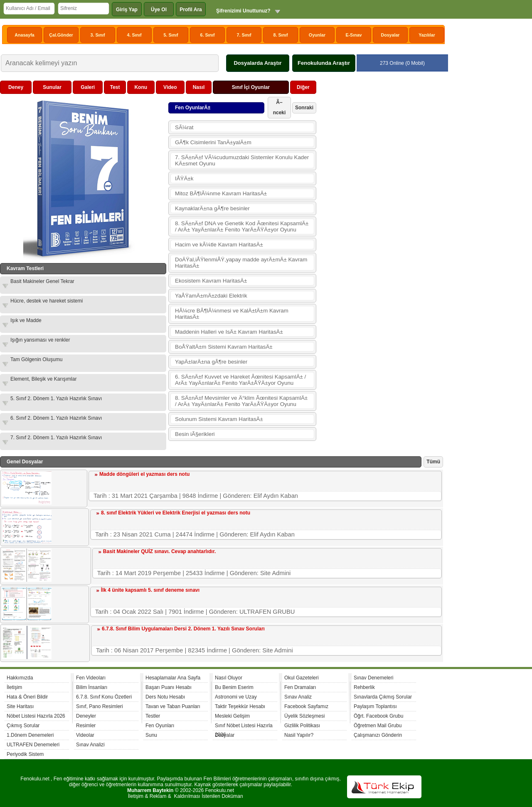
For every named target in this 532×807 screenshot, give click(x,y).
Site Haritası (20, 706)
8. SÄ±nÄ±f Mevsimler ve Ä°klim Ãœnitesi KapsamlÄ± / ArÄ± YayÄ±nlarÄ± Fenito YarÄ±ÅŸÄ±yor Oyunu (241, 401)
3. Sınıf (98, 35)
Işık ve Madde (26, 320)
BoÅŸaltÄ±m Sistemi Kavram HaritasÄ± (224, 347)
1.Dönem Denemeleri (30, 735)
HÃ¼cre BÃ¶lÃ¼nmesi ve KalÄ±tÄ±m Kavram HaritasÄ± (232, 314)
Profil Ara (191, 10)
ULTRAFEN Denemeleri (33, 745)
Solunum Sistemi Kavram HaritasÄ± (219, 419)
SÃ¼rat (184, 127)
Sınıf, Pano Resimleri (100, 706)
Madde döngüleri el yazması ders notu (144, 474)
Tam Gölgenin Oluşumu (36, 359)
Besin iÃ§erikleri (195, 434)
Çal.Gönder (61, 35)
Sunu (151, 735)
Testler (153, 716)
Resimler (86, 726)
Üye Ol (159, 10)
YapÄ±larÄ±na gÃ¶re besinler (211, 362)
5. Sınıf (171, 35)
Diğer (303, 87)
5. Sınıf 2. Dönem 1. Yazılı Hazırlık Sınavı (56, 399)
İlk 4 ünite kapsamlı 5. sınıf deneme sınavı (150, 590)
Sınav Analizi (90, 745)
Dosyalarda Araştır (257, 63)
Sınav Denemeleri (373, 678)
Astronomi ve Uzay (236, 697)
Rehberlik (364, 687)
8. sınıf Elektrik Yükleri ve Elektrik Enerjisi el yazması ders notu (176, 513)
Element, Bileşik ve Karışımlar (43, 379)
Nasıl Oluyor (229, 678)
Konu (141, 87)
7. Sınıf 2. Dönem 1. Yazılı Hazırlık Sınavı (56, 438)
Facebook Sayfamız (306, 706)
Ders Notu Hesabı (165, 697)
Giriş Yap (127, 10)
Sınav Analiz (298, 697)
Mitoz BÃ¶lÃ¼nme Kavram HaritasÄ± (221, 193)
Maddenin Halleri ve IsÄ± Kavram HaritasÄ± (229, 332)
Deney (16, 87)
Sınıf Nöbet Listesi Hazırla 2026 (244, 727)
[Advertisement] (381, 205)
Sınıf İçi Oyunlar (251, 87)
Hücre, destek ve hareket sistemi (47, 301)
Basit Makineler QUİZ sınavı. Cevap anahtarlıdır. (159, 551)
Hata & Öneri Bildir (27, 697)
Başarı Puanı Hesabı (169, 687)
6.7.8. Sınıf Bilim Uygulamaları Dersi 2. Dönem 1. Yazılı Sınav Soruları (183, 629)
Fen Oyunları (160, 726)
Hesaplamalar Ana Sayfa (173, 678)
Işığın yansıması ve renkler (40, 340)
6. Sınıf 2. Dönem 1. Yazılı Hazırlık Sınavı (56, 418)
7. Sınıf (244, 35)
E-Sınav (353, 35)
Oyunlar (317, 35)
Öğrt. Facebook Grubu (378, 716)
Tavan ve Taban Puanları (173, 706)
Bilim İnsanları (92, 687)
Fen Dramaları (300, 687)
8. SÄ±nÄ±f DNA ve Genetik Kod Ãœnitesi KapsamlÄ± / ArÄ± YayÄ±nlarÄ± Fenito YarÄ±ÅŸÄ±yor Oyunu (242, 226)
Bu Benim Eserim (234, 687)
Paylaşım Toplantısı (375, 706)
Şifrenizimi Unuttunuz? (243, 11)
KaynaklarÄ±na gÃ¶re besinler (212, 208)
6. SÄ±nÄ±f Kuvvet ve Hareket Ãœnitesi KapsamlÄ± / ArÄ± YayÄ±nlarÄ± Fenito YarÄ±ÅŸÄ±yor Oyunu (240, 380)
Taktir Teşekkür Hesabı (240, 706)
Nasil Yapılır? (299, 735)
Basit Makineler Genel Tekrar (42, 281)
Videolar (85, 735)
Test (115, 87)
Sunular (52, 87)
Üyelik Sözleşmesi (304, 716)
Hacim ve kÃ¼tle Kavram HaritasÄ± (219, 245)
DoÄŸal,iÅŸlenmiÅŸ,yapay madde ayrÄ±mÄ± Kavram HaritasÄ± (241, 263)
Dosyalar (390, 35)
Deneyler (86, 716)
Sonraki (304, 108)
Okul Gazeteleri (302, 678)
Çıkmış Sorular (23, 726)
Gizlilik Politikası (302, 726)
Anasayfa (24, 35)
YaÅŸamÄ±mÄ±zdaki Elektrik (211, 296)
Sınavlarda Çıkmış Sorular (383, 697)
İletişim (14, 687)
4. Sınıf (134, 35)
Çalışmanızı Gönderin (378, 735)
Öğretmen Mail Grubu (378, 726)
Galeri (88, 87)
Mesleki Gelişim (232, 716)
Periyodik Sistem (25, 754)
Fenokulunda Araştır (324, 63)
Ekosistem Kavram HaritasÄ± (211, 281)
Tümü (433, 462)
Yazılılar (427, 35)
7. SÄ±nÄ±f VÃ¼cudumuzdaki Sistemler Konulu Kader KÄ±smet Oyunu (242, 160)
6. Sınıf (208, 35)
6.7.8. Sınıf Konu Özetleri (104, 697)
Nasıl (199, 87)
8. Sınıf (281, 35)
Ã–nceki (280, 107)
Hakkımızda (20, 678)
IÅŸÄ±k (184, 178)
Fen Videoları (91, 678)
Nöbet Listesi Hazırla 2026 (36, 716)
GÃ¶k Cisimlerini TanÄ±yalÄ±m (213, 142)
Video (170, 87)
